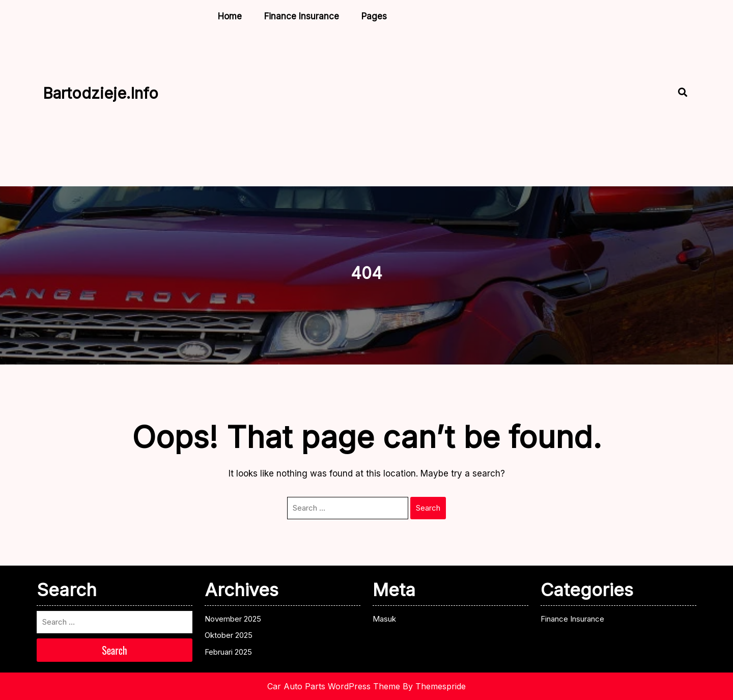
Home (230, 16)
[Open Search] (674, 93)
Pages (374, 16)
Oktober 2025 (229, 635)
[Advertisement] (394, 106)
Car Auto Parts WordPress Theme (334, 686)
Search (428, 508)
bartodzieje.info (101, 93)
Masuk (384, 619)
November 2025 (233, 619)
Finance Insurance (302, 16)
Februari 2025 (228, 652)
